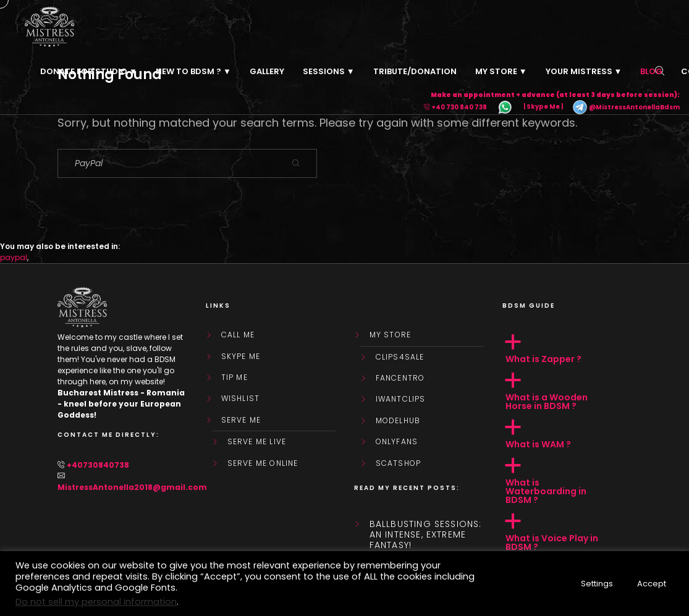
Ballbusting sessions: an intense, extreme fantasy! (426, 534)
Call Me (238, 335)
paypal (14, 257)
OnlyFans (397, 442)
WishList (241, 399)
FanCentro (400, 378)
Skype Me (241, 357)
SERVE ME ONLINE (263, 463)
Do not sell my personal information (96, 602)
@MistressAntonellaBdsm (626, 107)
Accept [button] (652, 584)
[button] (567, 349)
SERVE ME (241, 420)
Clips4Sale (400, 357)
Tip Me (235, 378)
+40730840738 (98, 465)
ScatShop (399, 463)
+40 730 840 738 (459, 107)
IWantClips (401, 399)
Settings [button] (597, 584)
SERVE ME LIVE (257, 442)
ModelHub (398, 421)
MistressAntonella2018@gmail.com (132, 487)
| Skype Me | (543, 107)
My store (391, 335)
